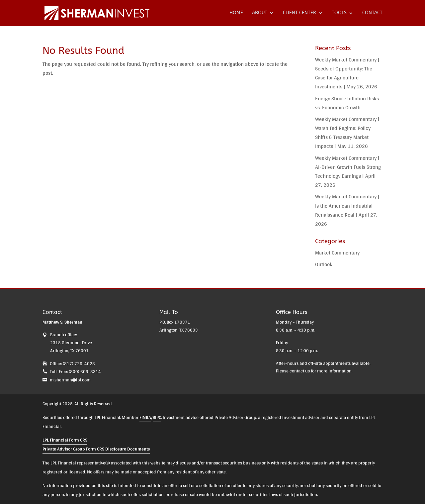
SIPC (157, 417)
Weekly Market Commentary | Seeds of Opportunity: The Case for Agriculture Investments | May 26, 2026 (347, 73)
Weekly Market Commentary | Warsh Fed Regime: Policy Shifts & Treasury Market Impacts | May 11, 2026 (347, 133)
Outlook (324, 264)
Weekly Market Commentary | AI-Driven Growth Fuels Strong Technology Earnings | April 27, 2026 (348, 172)
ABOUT (260, 13)
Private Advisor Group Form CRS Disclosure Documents (96, 449)
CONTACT (372, 13)
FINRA (145, 417)
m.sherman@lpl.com (70, 380)
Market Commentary (337, 253)
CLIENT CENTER (299, 13)
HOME (236, 13)
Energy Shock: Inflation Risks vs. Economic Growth (347, 103)
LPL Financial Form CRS (65, 440)
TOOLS (339, 13)
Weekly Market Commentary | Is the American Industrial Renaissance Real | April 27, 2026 (347, 210)
